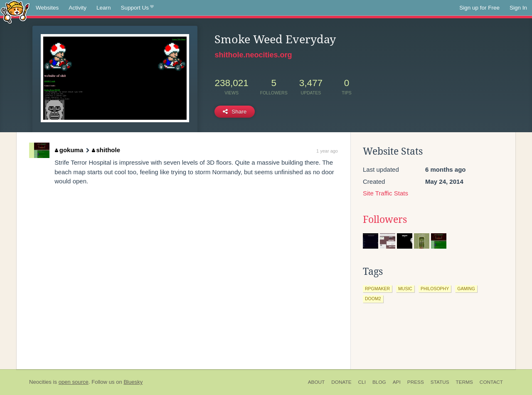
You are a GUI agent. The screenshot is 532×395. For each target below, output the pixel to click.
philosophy (435, 289)
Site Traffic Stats (385, 193)
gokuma (69, 150)
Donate (341, 382)
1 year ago (327, 151)
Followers (385, 220)
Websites (47, 8)
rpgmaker (377, 289)
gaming (466, 289)
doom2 (373, 299)
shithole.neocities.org (253, 55)
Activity (78, 8)
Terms (464, 382)
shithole (106, 150)
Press (416, 382)
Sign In (518, 8)
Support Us (137, 8)
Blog (379, 382)
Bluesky (133, 382)
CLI (362, 382)
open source (74, 382)
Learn (104, 8)
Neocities (40, 382)
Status (440, 382)
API (397, 382)
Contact (491, 382)
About (316, 382)
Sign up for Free (479, 8)
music (405, 289)
